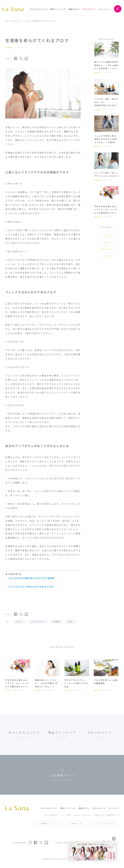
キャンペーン (105, 9)
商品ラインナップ (58, 9)
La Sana (15, 9)
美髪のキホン (74, 9)
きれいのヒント (90, 9)
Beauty (98, 73)
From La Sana (106, 249)
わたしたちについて (39, 9)
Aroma (27, 21)
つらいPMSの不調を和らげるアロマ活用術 (31, 578)
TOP (7, 21)
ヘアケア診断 (66, 815)
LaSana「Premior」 (83, 815)
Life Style (107, 256)
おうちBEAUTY (52, 815)
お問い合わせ (99, 815)
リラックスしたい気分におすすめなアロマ (31, 587)
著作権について (114, 815)
